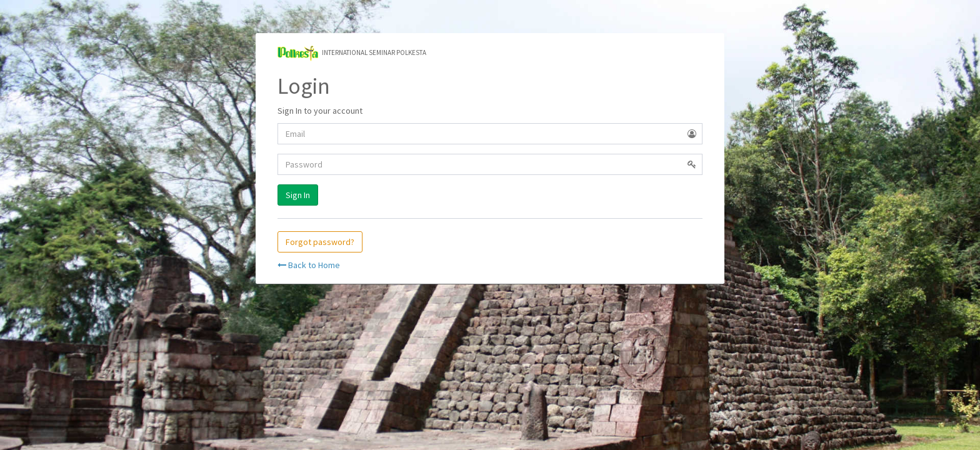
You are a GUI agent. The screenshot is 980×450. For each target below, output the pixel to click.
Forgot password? (320, 242)
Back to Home (309, 265)
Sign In (298, 195)
